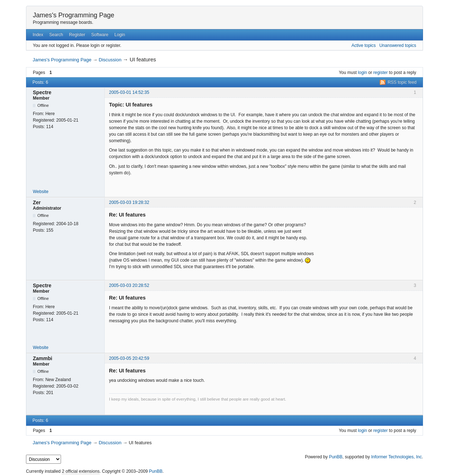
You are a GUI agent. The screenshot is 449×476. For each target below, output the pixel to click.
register (380, 73)
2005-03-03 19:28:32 (129, 202)
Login (120, 35)
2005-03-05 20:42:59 (129, 358)
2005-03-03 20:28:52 (129, 285)
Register (77, 35)
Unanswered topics (398, 45)
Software (100, 35)
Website (41, 192)
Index (38, 35)
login (363, 73)
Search (56, 35)
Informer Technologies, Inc (396, 457)
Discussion (110, 60)
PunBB (335, 457)
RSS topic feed (402, 82)
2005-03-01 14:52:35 (129, 92)
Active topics (364, 45)
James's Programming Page (74, 15)
